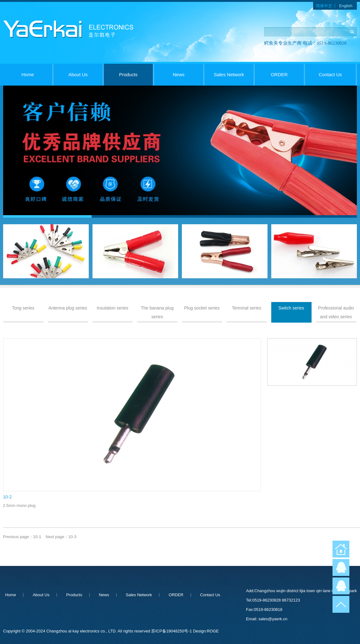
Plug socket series (202, 308)
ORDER (279, 74)
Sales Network (229, 74)
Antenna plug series (68, 308)
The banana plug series (157, 312)
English (346, 6)
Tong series (23, 308)
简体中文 (324, 6)
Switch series (291, 308)
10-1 (37, 537)
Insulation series (112, 308)
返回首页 (341, 549)
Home (27, 74)
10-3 (72, 537)
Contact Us (330, 74)
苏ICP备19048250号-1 (172, 631)
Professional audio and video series (336, 312)
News (179, 74)
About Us (78, 74)
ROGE (213, 631)
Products (128, 74)
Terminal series (247, 308)
